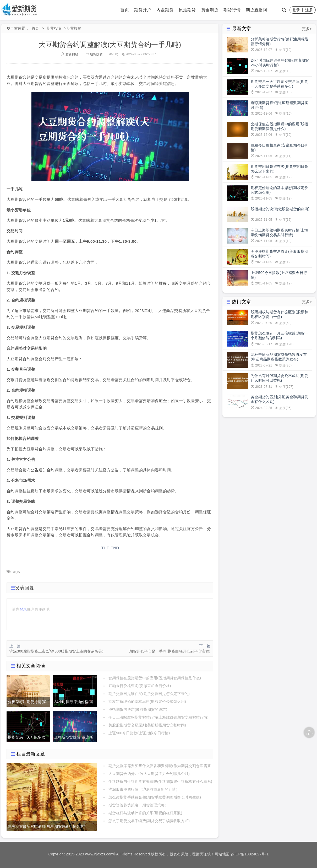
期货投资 (54, 28)
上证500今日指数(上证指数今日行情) (139, 733)
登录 (296, 10)
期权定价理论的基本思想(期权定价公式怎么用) (147, 702)
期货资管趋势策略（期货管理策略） (138, 805)
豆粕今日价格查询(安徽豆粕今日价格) (140, 686)
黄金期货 (210, 10)
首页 (125, 10)
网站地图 (222, 854)
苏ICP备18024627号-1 (250, 854)
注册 (309, 10)
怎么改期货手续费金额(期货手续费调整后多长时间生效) (155, 797)
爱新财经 (70, 54)
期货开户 (143, 10)
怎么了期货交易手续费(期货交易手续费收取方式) (149, 821)
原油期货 (187, 10)
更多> (307, 29)
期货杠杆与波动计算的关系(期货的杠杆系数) (145, 813)
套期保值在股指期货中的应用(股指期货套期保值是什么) (155, 678)
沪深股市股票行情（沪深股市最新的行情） (144, 789)
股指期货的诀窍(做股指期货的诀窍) (138, 709)
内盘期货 (165, 10)
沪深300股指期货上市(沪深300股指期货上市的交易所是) (56, 651)
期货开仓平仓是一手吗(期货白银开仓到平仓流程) (170, 651)
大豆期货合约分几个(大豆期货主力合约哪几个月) (149, 774)
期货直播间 (256, 10)
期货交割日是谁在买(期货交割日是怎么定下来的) (149, 694)
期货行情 (232, 10)
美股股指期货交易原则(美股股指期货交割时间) (147, 725)
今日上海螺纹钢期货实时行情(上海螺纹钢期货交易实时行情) (159, 717)
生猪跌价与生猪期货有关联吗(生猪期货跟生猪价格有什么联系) (160, 781)
